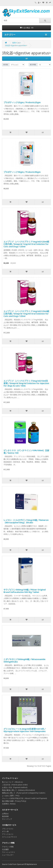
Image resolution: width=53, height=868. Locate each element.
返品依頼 (5, 816)
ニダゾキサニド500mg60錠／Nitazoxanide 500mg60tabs (24, 660)
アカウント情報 (8, 847)
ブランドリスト (8, 829)
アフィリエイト (8, 834)
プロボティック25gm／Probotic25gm (22, 102)
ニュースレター (8, 855)
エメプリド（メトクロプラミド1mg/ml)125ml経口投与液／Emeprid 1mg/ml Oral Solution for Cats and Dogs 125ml (26, 244)
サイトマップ (7, 819)
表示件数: (33, 65)
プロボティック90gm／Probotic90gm (22, 172)
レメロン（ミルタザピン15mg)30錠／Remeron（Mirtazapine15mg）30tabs (26, 521)
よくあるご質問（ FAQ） (11, 796)
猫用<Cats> (17, 43)
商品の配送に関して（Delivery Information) (18, 790)
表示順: (6, 65)
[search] (21, 20)
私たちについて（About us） (13, 782)
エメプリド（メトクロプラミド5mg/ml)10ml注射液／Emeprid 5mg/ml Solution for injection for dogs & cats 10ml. (26, 383)
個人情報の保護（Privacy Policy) (14, 801)
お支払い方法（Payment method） (15, 787)
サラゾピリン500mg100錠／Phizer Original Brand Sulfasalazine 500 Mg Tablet (25, 591)
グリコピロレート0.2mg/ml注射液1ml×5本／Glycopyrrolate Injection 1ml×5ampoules (25, 730)
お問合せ (5, 814)
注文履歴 (5, 849)
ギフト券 (5, 831)
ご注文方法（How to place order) (15, 785)
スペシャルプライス (9, 837)
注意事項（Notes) (9, 804)
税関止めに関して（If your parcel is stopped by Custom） (24, 793)
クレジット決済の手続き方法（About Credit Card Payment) (24, 798)
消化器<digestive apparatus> (16, 45)
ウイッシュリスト (9, 852)
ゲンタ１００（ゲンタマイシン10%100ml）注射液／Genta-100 (26, 452)
